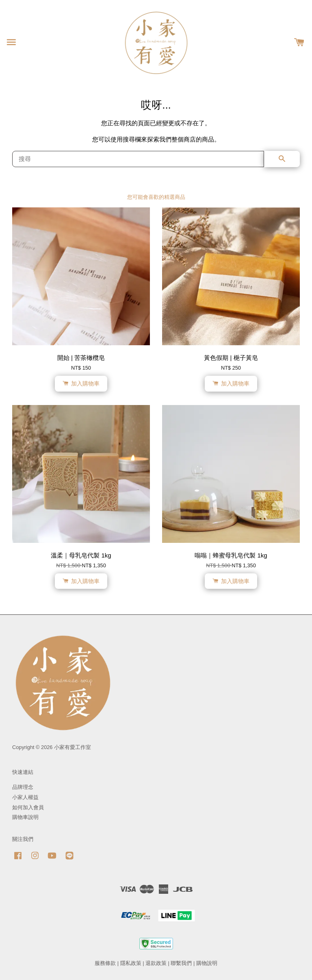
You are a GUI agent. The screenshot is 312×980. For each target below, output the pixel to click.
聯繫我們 (181, 963)
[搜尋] (138, 159)
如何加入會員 (28, 807)
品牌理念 (23, 787)
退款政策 (156, 963)
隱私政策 (131, 963)
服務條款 (105, 963)
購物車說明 (25, 817)
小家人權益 (25, 797)
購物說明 (207, 963)
